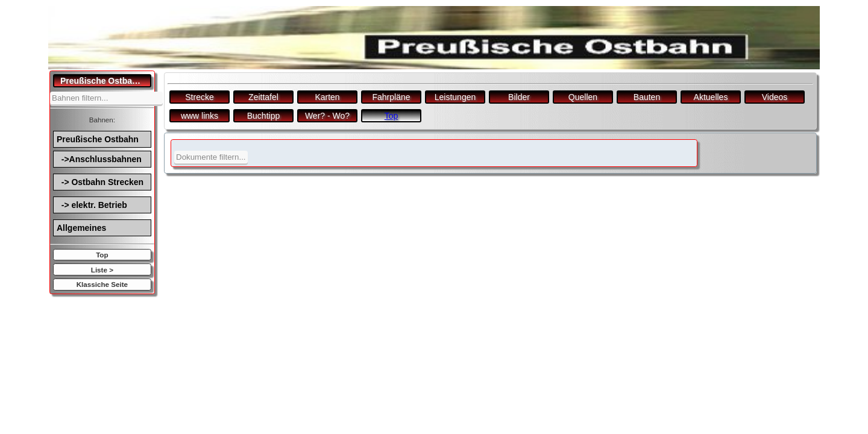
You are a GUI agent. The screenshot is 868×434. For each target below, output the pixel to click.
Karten (327, 97)
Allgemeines (81, 228)
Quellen (583, 97)
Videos (775, 97)
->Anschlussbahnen (99, 159)
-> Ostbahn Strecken (100, 182)
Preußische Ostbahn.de (106, 81)
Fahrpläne (391, 97)
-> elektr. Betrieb (92, 205)
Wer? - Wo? (327, 116)
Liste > (102, 270)
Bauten (647, 97)
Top (102, 255)
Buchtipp (263, 116)
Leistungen (455, 97)
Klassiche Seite (102, 284)
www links (200, 116)
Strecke (199, 97)
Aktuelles (711, 97)
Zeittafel (263, 97)
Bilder (519, 97)
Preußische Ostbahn (98, 139)
